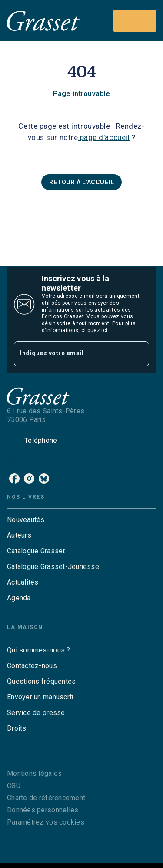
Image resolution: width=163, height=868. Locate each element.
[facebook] (14, 479)
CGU (14, 786)
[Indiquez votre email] (71, 354)
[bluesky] (44, 479)
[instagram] (29, 479)
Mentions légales (34, 773)
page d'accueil (104, 137)
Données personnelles (43, 810)
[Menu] (135, 21)
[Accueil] (43, 21)
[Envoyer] (139, 354)
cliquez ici (94, 330)
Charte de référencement (46, 798)
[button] (81, 182)
